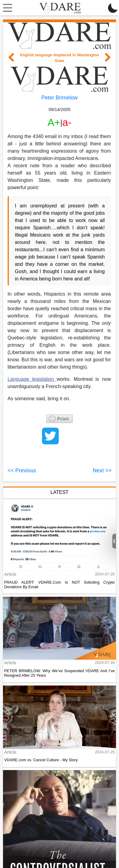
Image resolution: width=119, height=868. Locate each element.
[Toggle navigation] (6, 8)
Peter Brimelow (60, 98)
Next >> (102, 470)
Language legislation (32, 379)
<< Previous (22, 470)
